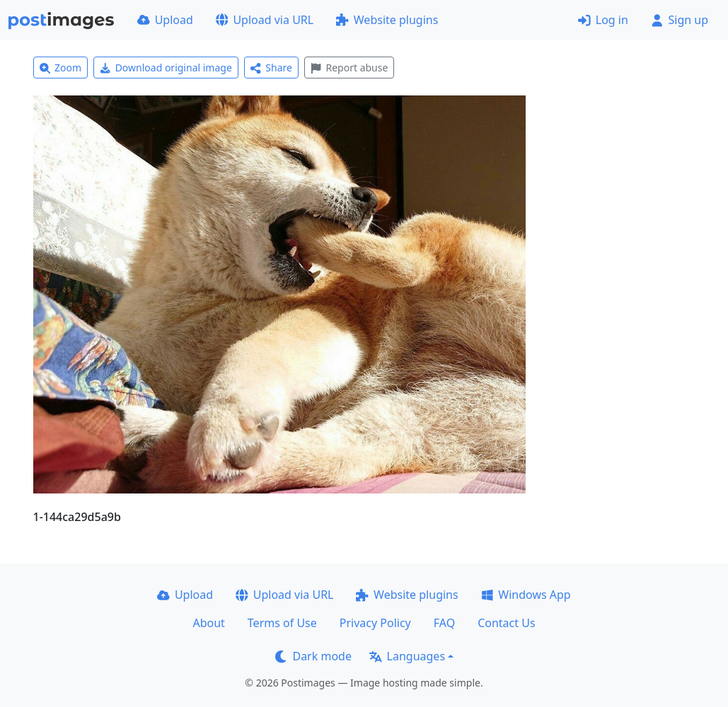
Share (271, 68)
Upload (165, 20)
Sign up (680, 20)
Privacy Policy (375, 623)
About (208, 623)
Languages (407, 656)
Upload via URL (265, 20)
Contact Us (506, 623)
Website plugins (387, 20)
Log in (603, 20)
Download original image (166, 68)
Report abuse (349, 68)
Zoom (61, 68)
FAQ (444, 623)
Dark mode (313, 656)
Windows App (526, 595)
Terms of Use (282, 623)
